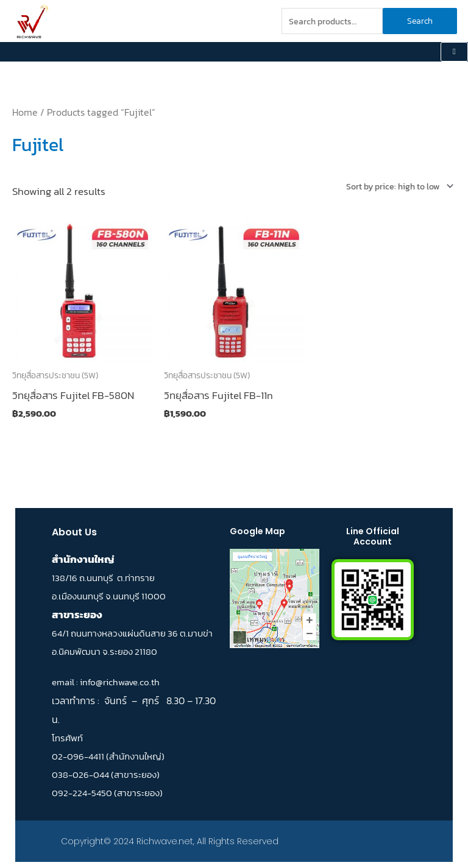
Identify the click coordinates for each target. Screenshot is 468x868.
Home (25, 112)
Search (420, 21)
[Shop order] (398, 186)
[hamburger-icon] (454, 52)
